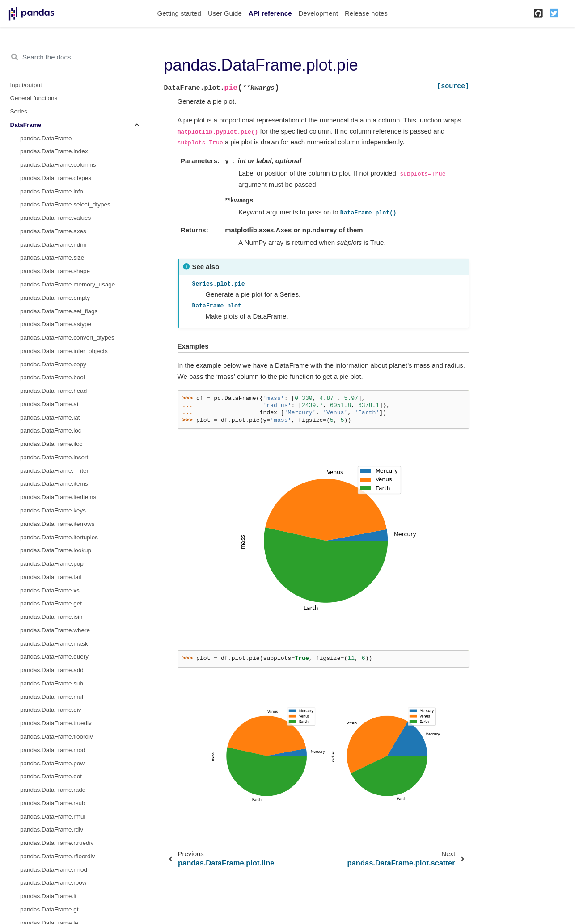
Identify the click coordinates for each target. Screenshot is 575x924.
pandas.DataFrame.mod (53, 750)
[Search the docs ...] (72, 57)
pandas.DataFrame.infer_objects (64, 351)
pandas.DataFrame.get (51, 603)
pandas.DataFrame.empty (55, 298)
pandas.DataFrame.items (54, 484)
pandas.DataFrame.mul (52, 697)
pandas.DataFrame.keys (53, 510)
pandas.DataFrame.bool (53, 377)
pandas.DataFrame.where (55, 630)
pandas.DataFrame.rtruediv (57, 843)
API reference (270, 13)
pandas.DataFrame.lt (48, 896)
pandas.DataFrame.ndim (53, 245)
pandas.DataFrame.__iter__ (58, 471)
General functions (34, 98)
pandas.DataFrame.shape (55, 271)
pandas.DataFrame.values (55, 218)
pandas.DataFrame (46, 138)
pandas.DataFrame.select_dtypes (65, 204)
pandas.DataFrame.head (53, 391)
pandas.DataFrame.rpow (53, 883)
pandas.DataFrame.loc (51, 430)
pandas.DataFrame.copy (53, 364)
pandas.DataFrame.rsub (53, 803)
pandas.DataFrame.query (54, 657)
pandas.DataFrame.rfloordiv (57, 856)
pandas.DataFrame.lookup (56, 550)
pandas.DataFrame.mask (54, 644)
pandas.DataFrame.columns (58, 165)
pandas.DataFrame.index (54, 151)
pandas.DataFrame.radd (53, 790)
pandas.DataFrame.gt (49, 909)
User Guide (225, 13)
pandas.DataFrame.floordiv (57, 737)
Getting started (179, 13)
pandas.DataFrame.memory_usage (68, 284)
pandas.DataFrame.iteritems (58, 497)
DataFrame (26, 125)
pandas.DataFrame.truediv (56, 723)
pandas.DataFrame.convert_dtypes (67, 338)
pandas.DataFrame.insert (54, 457)
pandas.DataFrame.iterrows (57, 524)
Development (318, 13)
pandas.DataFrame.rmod (54, 870)
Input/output (26, 85)
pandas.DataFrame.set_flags (59, 311)
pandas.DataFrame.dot (51, 776)
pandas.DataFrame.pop (52, 564)
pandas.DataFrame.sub (52, 683)
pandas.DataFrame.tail (51, 577)
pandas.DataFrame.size (52, 258)
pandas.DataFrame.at (49, 404)
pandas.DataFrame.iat (50, 418)
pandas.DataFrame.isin (51, 617)
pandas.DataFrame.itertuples (59, 537)
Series (19, 111)
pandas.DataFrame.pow (52, 763)
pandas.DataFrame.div (51, 710)
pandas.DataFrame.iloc (51, 444)
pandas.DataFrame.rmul (53, 817)
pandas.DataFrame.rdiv (52, 829)
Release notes (366, 13)
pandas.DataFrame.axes (53, 231)
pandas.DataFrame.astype (56, 324)
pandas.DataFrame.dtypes (56, 178)
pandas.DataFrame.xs (50, 590)
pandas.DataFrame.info (52, 191)
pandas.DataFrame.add (52, 670)
